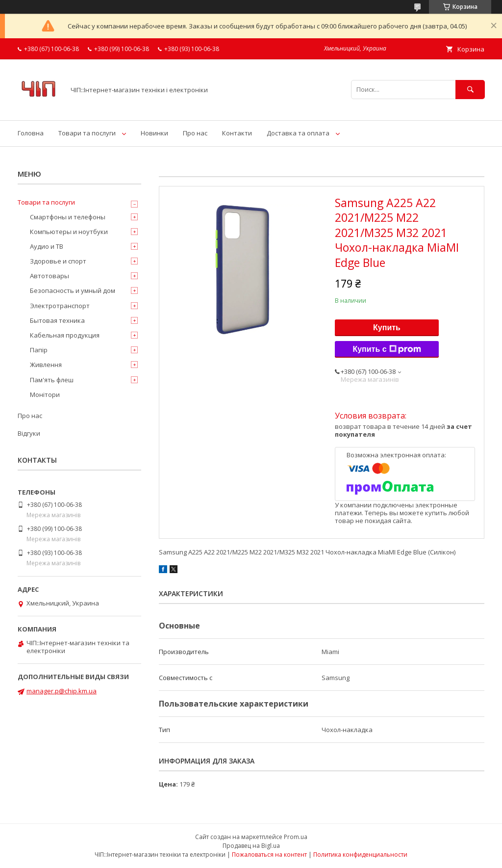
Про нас (195, 133)
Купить (387, 328)
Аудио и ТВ (47, 246)
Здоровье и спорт (58, 261)
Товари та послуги (87, 133)
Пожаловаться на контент (269, 855)
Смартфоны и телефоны (68, 217)
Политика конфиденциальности (360, 855)
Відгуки (29, 433)
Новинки (154, 133)
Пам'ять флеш (52, 380)
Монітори (45, 395)
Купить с (387, 349)
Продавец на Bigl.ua (251, 846)
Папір (39, 350)
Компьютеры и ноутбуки (69, 232)
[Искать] (470, 90)
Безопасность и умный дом (73, 290)
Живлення (46, 365)
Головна (31, 133)
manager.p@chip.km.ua (62, 691)
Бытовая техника (57, 320)
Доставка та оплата (298, 133)
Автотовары (50, 276)
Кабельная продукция (65, 335)
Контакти (237, 133)
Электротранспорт (60, 306)
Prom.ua (296, 837)
